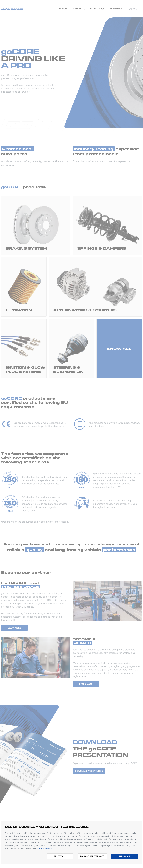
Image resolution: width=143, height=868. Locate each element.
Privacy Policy (45, 848)
